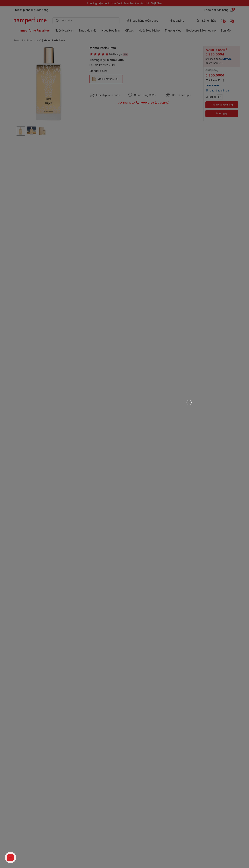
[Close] (189, 402)
